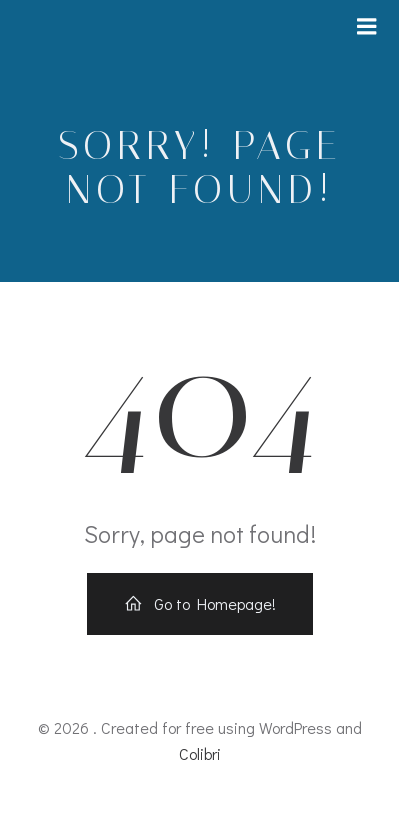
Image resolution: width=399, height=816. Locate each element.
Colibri (200, 753)
